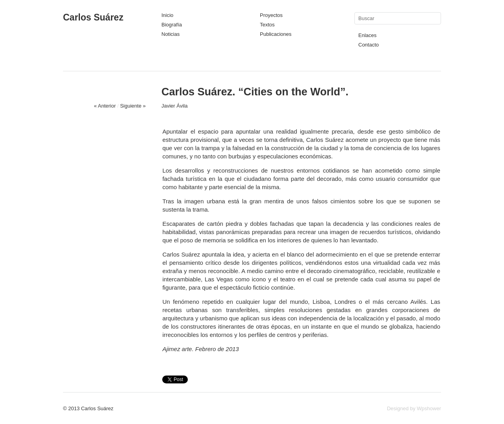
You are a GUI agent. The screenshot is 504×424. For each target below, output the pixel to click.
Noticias (170, 34)
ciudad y (332, 148)
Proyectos (271, 15)
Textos (267, 25)
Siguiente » (133, 106)
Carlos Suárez (93, 17)
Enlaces (367, 35)
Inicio (167, 15)
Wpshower (429, 408)
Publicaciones (276, 34)
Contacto (369, 45)
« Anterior (105, 106)
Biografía (172, 25)
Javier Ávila (174, 106)
